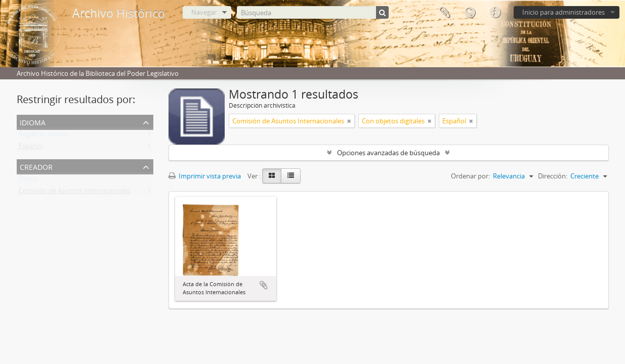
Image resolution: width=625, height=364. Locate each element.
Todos (28, 180)
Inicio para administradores (564, 12)
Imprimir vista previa (205, 176)
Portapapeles (444, 13)
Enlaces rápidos (495, 13)
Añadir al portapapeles (264, 285)
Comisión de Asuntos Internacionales (75, 193)
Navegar (204, 12)
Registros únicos (43, 136)
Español (31, 148)
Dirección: (553, 176)
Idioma (470, 13)
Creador (36, 166)
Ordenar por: (470, 176)
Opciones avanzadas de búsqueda (388, 153)
